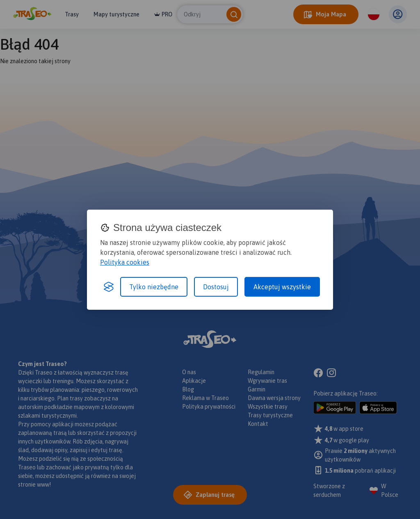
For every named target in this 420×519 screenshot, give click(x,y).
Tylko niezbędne (154, 287)
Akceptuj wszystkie (282, 287)
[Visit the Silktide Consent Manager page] (109, 287)
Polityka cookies (125, 262)
